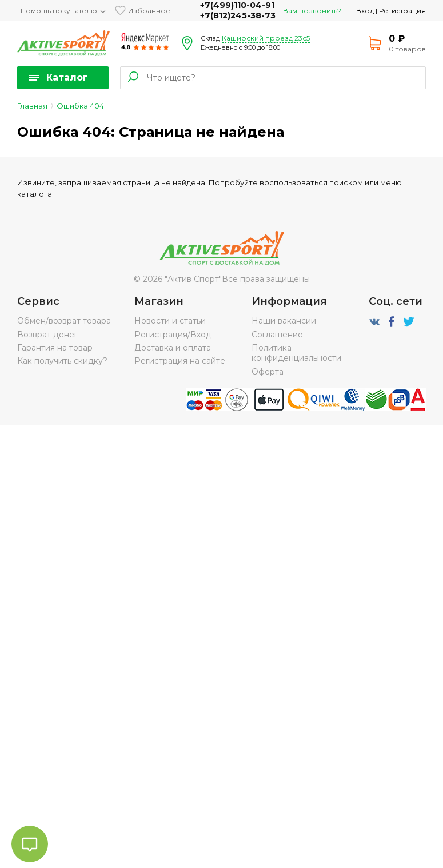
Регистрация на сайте (180, 361)
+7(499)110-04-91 (237, 5)
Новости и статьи (170, 321)
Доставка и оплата (173, 348)
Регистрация (402, 11)
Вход (365, 11)
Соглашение (277, 335)
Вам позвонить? (312, 11)
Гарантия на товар (55, 348)
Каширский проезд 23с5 (266, 38)
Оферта (268, 372)
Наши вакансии (284, 321)
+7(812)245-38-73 (238, 15)
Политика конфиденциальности (296, 353)
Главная (32, 106)
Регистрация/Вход (173, 335)
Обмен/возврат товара (64, 321)
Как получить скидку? (62, 361)
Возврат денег (47, 335)
